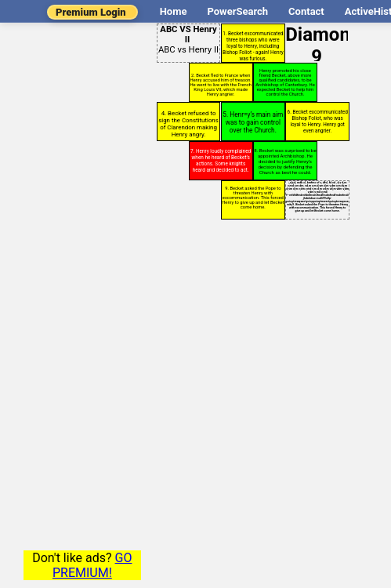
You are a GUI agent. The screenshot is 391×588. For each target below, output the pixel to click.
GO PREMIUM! (92, 565)
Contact (306, 11)
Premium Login (91, 12)
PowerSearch (237, 11)
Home (174, 11)
